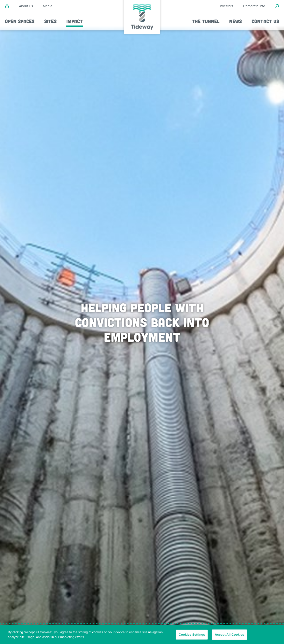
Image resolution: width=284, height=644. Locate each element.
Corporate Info (254, 6)
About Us (26, 6)
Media (48, 6)
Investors (226, 6)
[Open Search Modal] (277, 7)
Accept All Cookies (229, 636)
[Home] (7, 7)
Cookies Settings (192, 636)
